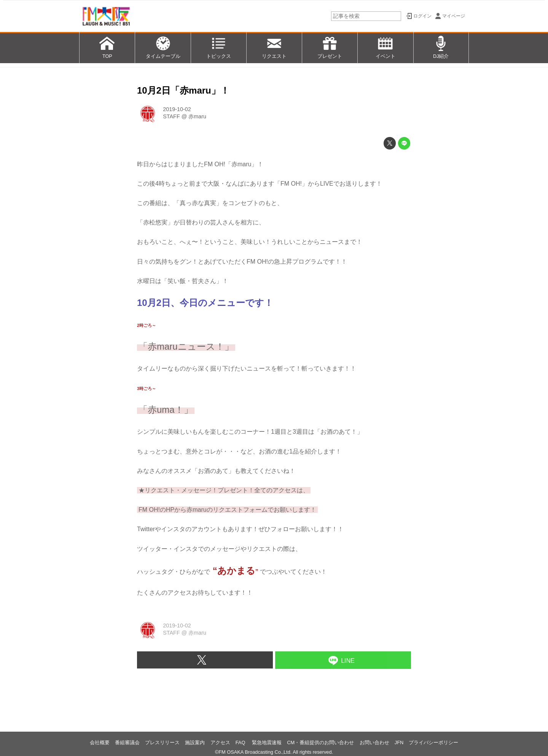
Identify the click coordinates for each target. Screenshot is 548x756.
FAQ (241, 742)
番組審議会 (127, 742)
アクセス (220, 742)
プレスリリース (162, 742)
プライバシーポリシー (433, 742)
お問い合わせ (374, 742)
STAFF (171, 116)
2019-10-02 (177, 109)
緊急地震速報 (267, 742)
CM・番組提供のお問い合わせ (320, 742)
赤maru (197, 116)
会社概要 (100, 742)
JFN (399, 742)
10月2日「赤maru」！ (183, 90)
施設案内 (195, 742)
